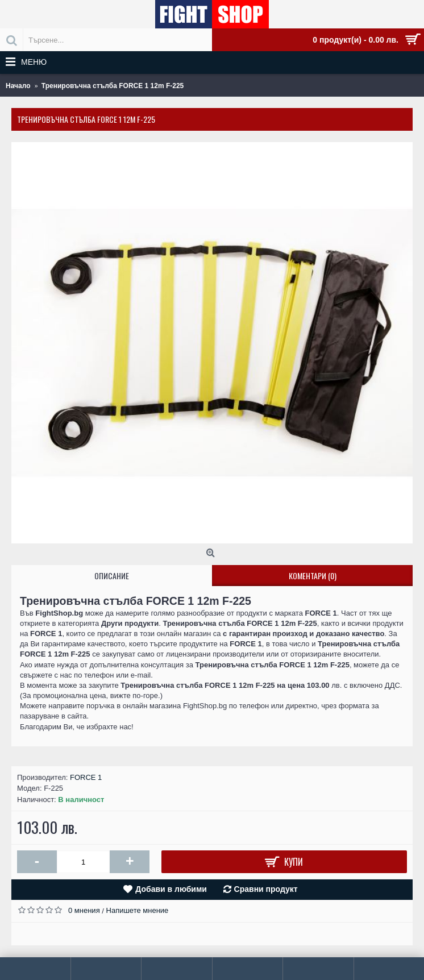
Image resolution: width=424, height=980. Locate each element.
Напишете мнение (138, 910)
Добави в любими (171, 889)
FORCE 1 (86, 777)
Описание (112, 576)
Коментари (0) (313, 576)
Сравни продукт (266, 889)
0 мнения (84, 910)
